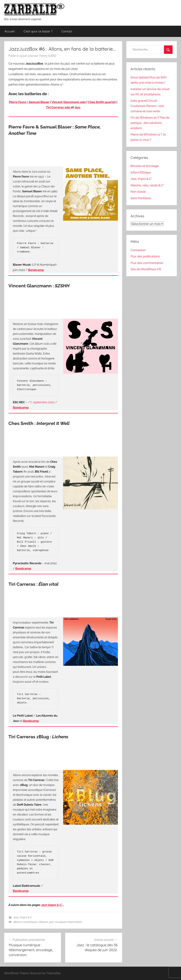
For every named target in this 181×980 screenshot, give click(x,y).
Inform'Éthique (141, 172)
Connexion (138, 250)
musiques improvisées (69, 922)
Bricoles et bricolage (145, 166)
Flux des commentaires (147, 263)
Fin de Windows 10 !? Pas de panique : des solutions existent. (150, 123)
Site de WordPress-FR (146, 269)
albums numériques (25, 922)
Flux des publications (145, 256)
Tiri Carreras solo (59, 107)
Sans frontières (141, 198)
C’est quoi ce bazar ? (38, 31)
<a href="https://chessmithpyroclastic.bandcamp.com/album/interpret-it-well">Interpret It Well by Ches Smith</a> (63, 441)
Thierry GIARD (48, 56)
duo (77, 107)
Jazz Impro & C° (52, 905)
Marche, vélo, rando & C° (147, 185)
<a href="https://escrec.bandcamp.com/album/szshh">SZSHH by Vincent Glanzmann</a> (63, 303)
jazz (52, 922)
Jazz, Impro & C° (23, 917)
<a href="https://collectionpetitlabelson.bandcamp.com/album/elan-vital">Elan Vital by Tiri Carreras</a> (63, 601)
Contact (67, 31)
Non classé (138, 192)
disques (43, 922)
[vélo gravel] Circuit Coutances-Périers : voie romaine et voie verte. (147, 106)
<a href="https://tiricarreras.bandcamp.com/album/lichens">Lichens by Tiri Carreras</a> (63, 754)
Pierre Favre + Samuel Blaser (29, 102)
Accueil (10, 31)
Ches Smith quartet (102, 102)
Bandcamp (21, 407)
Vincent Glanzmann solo (69, 102)
